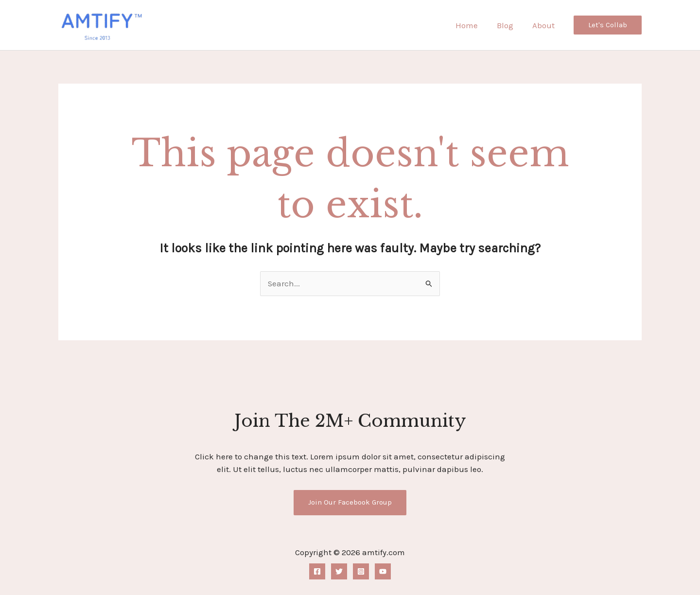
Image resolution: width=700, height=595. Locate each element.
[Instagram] (361, 572)
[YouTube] (383, 572)
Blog (508, 25)
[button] (608, 25)
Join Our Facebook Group (350, 502)
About (544, 25)
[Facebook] (317, 572)
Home (472, 25)
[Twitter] (339, 572)
